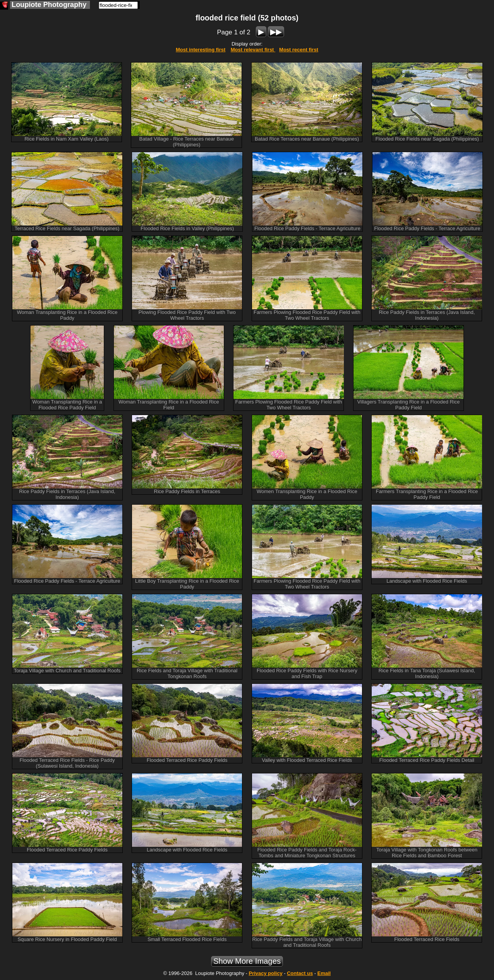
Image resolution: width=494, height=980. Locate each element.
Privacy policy (265, 973)
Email (324, 973)
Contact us (300, 973)
